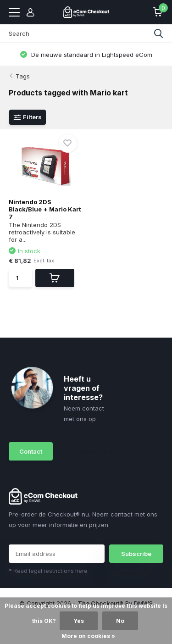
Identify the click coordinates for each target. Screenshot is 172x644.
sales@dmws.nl (86, 451)
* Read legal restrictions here (48, 571)
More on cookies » (88, 636)
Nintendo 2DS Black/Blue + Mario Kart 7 (45, 209)
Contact (31, 451)
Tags (23, 76)
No (120, 621)
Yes (79, 621)
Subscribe (136, 554)
